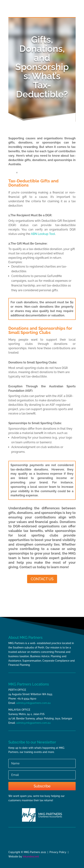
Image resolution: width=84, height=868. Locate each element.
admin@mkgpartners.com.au (33, 703)
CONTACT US (42, 579)
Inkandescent (31, 857)
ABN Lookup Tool (43, 234)
